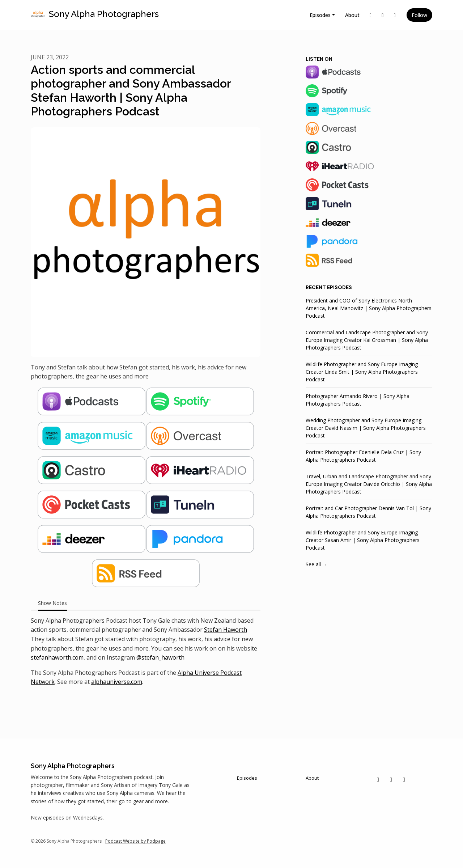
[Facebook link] (395, 15)
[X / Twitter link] (371, 15)
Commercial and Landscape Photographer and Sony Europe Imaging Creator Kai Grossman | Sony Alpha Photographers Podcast (367, 340)
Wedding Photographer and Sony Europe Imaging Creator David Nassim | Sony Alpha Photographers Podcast (366, 428)
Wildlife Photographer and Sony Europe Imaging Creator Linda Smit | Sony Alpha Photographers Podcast (362, 372)
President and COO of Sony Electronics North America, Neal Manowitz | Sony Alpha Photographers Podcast (369, 308)
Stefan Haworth (226, 630)
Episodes (320, 15)
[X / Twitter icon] (378, 779)
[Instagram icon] (391, 779)
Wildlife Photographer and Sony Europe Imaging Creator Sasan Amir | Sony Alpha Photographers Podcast (363, 540)
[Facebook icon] (404, 779)
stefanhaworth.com (57, 657)
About (352, 15)
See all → (317, 564)
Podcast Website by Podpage (135, 841)
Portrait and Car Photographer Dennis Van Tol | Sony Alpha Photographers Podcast (368, 512)
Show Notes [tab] (52, 603)
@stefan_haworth (160, 657)
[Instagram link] (383, 15)
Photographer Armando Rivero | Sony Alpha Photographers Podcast (358, 400)
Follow (419, 15)
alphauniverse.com (117, 682)
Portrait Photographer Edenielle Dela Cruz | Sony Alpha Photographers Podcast (363, 456)
